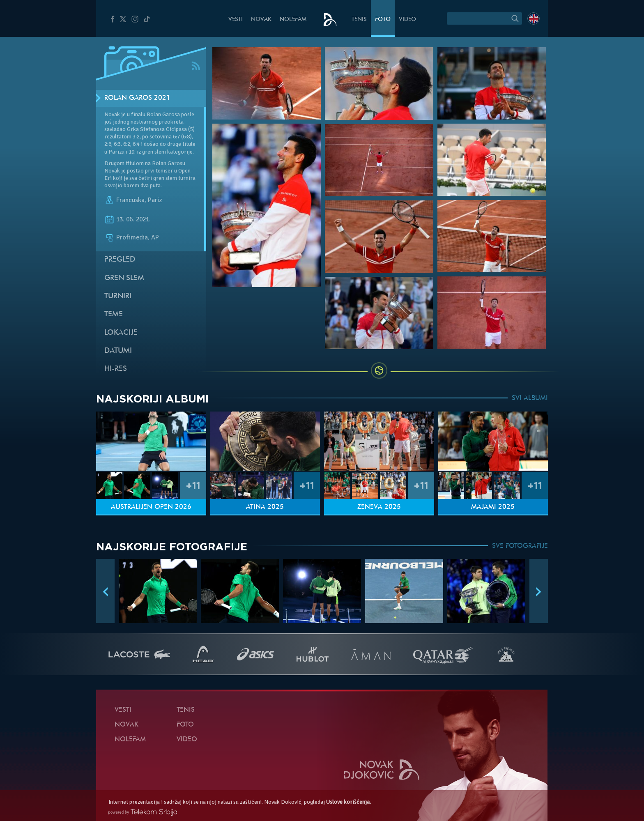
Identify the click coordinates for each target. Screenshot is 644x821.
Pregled (120, 260)
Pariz (155, 200)
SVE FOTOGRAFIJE (520, 546)
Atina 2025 (265, 507)
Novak (261, 20)
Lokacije (121, 333)
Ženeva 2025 (379, 507)
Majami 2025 (493, 507)
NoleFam (293, 20)
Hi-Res (116, 369)
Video (407, 20)
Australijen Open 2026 (151, 507)
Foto (383, 20)
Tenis (359, 20)
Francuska (130, 200)
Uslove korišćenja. (348, 802)
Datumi (118, 351)
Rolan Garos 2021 (137, 98)
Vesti (236, 20)
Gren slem (124, 278)
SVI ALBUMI (530, 398)
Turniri (118, 296)
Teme (114, 314)
